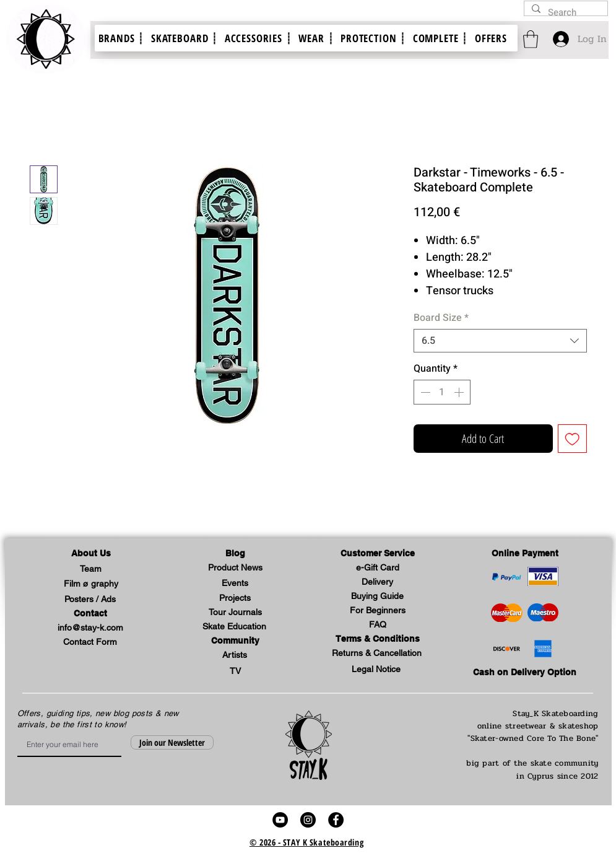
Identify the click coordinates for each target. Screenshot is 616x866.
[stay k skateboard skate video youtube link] (280, 820)
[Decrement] (424, 392)
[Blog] (235, 554)
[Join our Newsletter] (172, 742)
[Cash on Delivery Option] (525, 673)
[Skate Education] (235, 627)
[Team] (91, 570)
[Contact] (90, 614)
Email (22, 732)
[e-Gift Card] (378, 568)
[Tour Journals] (235, 613)
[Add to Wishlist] (572, 439)
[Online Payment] (525, 554)
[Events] (235, 584)
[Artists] (235, 656)
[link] (531, 39)
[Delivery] (378, 583)
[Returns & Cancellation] (377, 654)
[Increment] (460, 392)
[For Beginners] (378, 611)
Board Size (441, 318)
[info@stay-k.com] (90, 628)
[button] (91, 554)
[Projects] (235, 599)
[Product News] (235, 568)
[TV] (235, 672)
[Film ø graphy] (91, 584)
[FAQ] (378, 625)
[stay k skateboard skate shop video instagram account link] (308, 820)
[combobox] (500, 341)
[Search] (565, 13)
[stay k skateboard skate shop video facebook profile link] (336, 820)
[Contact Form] (90, 643)
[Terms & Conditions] (378, 640)
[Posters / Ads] (90, 600)
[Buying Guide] (378, 597)
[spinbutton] (442, 392)
